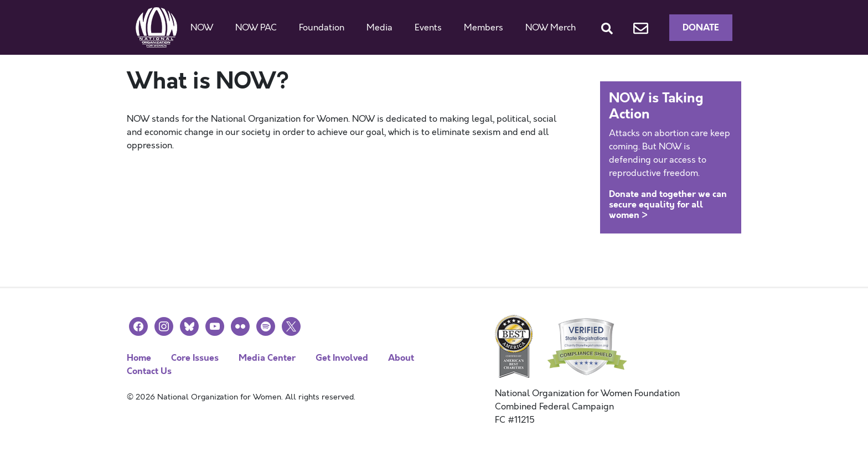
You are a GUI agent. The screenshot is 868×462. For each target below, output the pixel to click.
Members (484, 28)
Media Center (267, 358)
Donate (701, 27)
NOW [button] (202, 28)
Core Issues (195, 358)
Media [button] (379, 28)
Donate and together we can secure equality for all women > (668, 204)
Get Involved (342, 358)
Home (139, 358)
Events (428, 28)
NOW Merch (551, 28)
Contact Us (149, 371)
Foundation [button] (322, 28)
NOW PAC (256, 28)
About (401, 358)
